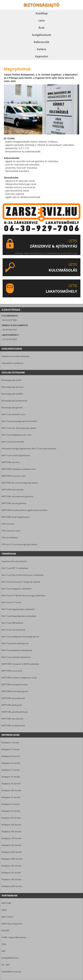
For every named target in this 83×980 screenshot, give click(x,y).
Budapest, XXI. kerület (11, 879)
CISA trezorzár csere (11, 531)
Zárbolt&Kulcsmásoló (11, 972)
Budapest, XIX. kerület (11, 866)
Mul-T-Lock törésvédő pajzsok (15, 643)
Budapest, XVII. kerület (12, 852)
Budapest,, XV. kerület (11, 838)
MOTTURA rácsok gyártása (14, 503)
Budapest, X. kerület (11, 804)
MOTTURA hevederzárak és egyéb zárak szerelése (25, 510)
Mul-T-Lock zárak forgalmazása (16, 455)
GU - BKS (6, 965)
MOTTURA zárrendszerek (13, 698)
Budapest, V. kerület (11, 770)
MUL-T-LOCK (7, 917)
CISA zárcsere (8, 524)
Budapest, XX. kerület (11, 873)
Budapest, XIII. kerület (11, 825)
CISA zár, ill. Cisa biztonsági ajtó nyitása (19, 544)
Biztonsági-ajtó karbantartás (14, 401)
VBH (4, 951)
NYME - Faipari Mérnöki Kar (14, 937)
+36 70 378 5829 (9, 339)
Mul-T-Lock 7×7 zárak (11, 602)
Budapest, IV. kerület (11, 763)
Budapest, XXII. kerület (12, 886)
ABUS (4, 910)
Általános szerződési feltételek (15, 356)
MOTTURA (6, 903)
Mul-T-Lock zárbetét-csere (14, 414)
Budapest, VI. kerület (11, 777)
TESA (4, 944)
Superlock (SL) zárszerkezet (14, 561)
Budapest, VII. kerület (11, 784)
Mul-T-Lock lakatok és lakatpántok (17, 650)
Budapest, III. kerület (11, 756)
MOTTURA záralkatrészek (13, 726)
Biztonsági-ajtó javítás (12, 380)
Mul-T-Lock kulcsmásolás (13, 442)
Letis (41, 21)
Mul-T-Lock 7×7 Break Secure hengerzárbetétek (23, 596)
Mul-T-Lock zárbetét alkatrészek (16, 657)
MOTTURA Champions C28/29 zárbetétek (20, 664)
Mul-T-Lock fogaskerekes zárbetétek (18, 609)
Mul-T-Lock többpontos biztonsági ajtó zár (21, 637)
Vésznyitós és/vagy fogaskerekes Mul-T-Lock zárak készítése (29, 449)
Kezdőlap (42, 13)
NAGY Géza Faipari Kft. (12, 924)
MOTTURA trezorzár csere (14, 476)
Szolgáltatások (41, 35)
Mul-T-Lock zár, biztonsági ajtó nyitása (19, 428)
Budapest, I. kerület (10, 742)
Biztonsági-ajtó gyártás (12, 407)
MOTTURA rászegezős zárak (15, 684)
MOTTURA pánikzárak (12, 705)
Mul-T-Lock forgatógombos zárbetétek (19, 616)
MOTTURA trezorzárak (12, 671)
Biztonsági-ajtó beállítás (12, 394)
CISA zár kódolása (10, 538)
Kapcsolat (42, 56)
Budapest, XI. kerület (11, 811)
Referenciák (42, 42)
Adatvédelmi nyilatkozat (12, 363)
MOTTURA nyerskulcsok (12, 719)
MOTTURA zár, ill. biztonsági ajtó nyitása (20, 483)
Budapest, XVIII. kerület (12, 859)
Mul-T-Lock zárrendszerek (13, 630)
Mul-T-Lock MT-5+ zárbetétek (15, 568)
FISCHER (5, 931)
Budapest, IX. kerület (11, 797)
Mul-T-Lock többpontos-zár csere (17, 435)
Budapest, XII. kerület (11, 818)
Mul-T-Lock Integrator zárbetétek (17, 589)
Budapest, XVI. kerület (11, 845)
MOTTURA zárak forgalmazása (16, 517)
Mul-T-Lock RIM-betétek (12, 623)
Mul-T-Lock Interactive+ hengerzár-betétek (21, 582)
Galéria (41, 49)
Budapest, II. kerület (11, 749)
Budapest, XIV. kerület (11, 831)
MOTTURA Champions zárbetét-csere (19, 469)
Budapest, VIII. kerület (11, 790)
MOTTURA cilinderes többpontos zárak (19, 678)
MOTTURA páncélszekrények (15, 712)
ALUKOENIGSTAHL (10, 958)
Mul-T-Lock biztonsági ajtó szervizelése (19, 421)
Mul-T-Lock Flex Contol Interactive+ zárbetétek (23, 575)
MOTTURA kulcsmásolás (13, 490)
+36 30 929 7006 (9, 320)
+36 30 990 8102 (9, 330)
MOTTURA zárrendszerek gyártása (17, 496)
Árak (41, 28)
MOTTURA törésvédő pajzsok (15, 691)
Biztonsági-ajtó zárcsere (13, 387)
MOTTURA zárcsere (11, 462)
